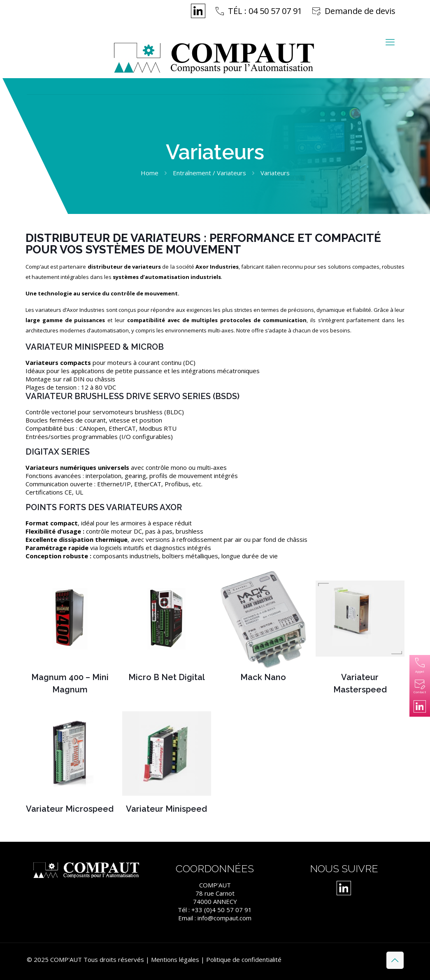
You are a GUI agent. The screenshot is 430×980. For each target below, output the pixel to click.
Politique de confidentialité (244, 959)
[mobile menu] (390, 42)
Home (150, 173)
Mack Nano (263, 677)
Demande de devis (360, 11)
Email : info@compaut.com (215, 918)
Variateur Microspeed (70, 809)
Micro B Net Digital (167, 677)
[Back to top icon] (395, 960)
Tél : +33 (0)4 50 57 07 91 (215, 910)
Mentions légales (175, 959)
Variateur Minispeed (166, 809)
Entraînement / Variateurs (209, 173)
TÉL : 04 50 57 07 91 (265, 11)
